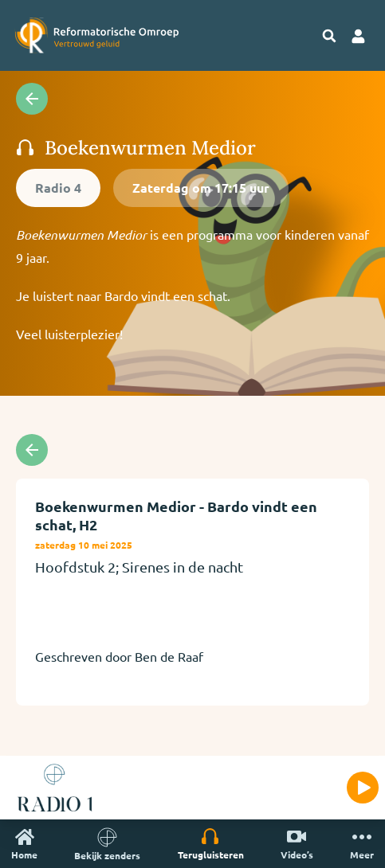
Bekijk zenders (107, 844)
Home (24, 844)
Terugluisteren (211, 844)
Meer (362, 844)
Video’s (297, 844)
